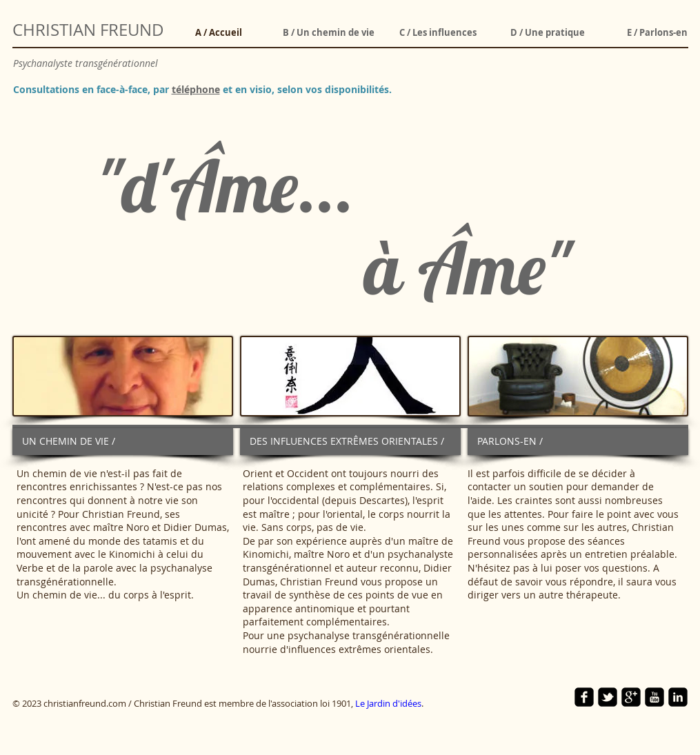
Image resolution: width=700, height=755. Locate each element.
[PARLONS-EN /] (578, 442)
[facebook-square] (584, 697)
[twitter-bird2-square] (608, 697)
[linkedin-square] (678, 697)
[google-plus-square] (631, 697)
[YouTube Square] (654, 697)
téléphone (196, 89)
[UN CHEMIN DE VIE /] (123, 442)
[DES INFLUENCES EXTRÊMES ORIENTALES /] (350, 442)
